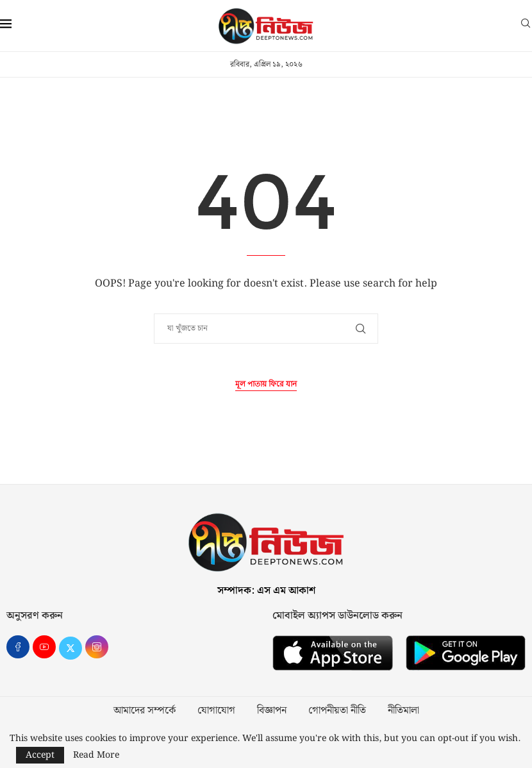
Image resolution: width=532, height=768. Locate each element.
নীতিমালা (403, 711)
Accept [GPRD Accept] (40, 755)
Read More (96, 755)
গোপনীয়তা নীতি (337, 711)
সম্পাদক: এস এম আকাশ (266, 591)
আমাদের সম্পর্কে (145, 711)
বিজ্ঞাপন (272, 711)
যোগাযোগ (216, 711)
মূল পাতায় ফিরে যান (266, 384)
